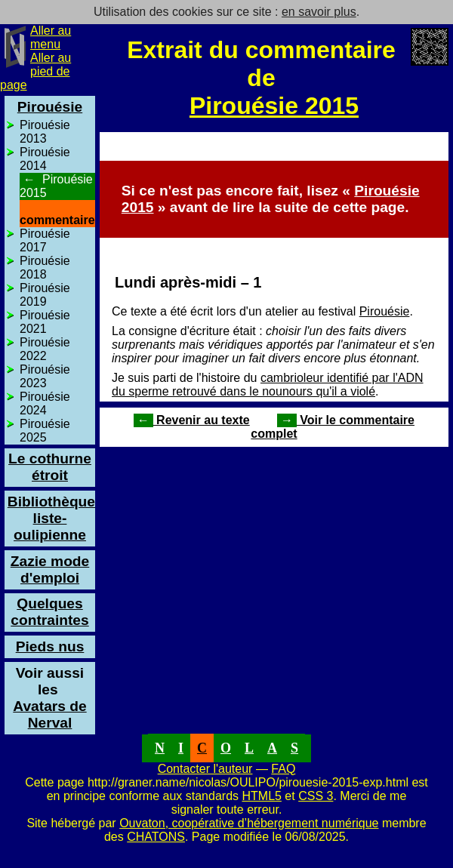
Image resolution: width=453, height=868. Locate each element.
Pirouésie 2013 (45, 132)
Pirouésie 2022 (45, 349)
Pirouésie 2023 (45, 376)
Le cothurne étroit (50, 467)
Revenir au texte (192, 420)
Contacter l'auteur (205, 769)
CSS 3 (316, 796)
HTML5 (261, 796)
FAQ (283, 769)
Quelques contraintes (49, 612)
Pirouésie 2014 (45, 159)
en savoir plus (319, 12)
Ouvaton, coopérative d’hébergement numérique (249, 823)
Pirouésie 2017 (45, 240)
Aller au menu (51, 37)
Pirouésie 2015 (274, 106)
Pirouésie (385, 311)
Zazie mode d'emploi (50, 569)
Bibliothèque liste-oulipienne (51, 518)
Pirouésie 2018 (45, 268)
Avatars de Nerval (50, 706)
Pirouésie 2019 (45, 295)
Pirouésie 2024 (45, 403)
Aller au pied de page (35, 71)
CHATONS (156, 837)
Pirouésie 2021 (45, 322)
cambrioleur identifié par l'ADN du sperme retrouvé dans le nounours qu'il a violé (268, 385)
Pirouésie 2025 (45, 431)
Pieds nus (50, 646)
